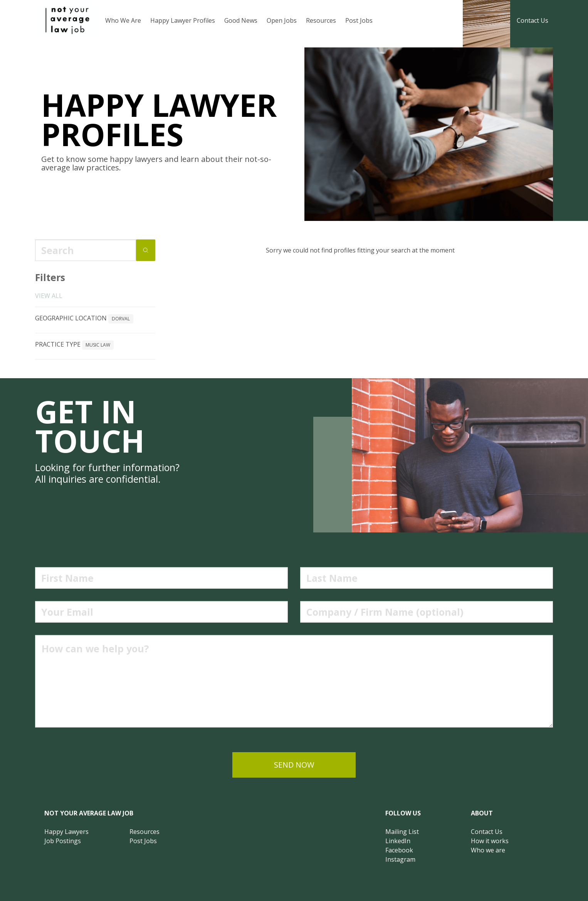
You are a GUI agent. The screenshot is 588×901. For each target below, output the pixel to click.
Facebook (399, 850)
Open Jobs (282, 20)
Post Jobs (359, 20)
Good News (241, 20)
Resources (321, 20)
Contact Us (533, 20)
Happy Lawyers (66, 832)
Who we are (488, 850)
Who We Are (123, 20)
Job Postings (63, 841)
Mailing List (402, 832)
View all (49, 296)
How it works (490, 841)
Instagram (400, 859)
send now (294, 765)
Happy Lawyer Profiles (183, 20)
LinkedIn (398, 841)
